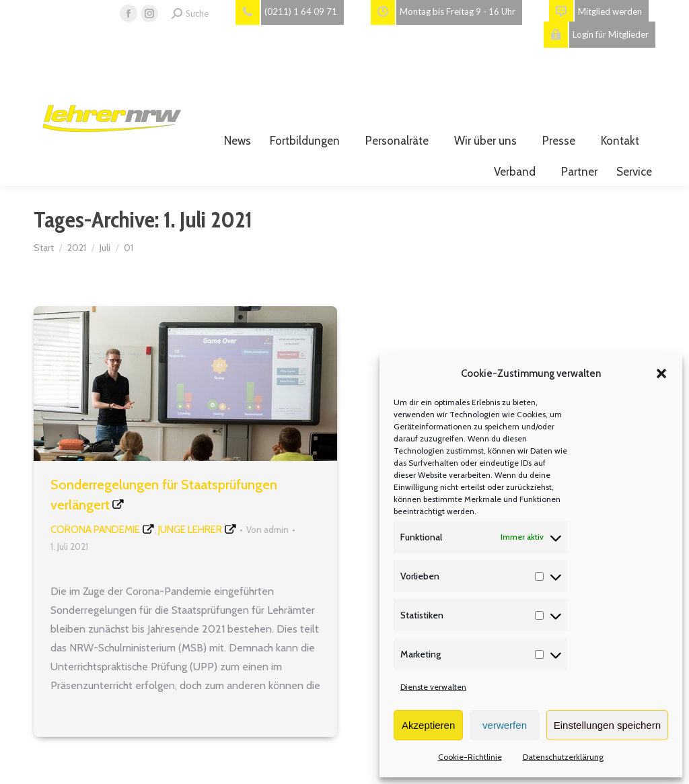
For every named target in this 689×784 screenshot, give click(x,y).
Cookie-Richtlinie (470, 757)
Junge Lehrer (190, 530)
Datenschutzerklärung (563, 757)
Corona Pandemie (95, 530)
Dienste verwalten (433, 687)
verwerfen (505, 725)
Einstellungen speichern (607, 725)
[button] (661, 373)
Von (267, 530)
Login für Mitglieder (596, 35)
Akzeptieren (428, 725)
